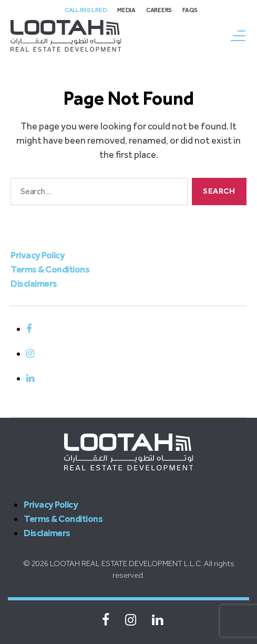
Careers (159, 10)
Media (126, 10)
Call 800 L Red (86, 10)
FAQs (190, 10)
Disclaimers (34, 284)
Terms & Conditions (50, 269)
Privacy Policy (38, 255)
